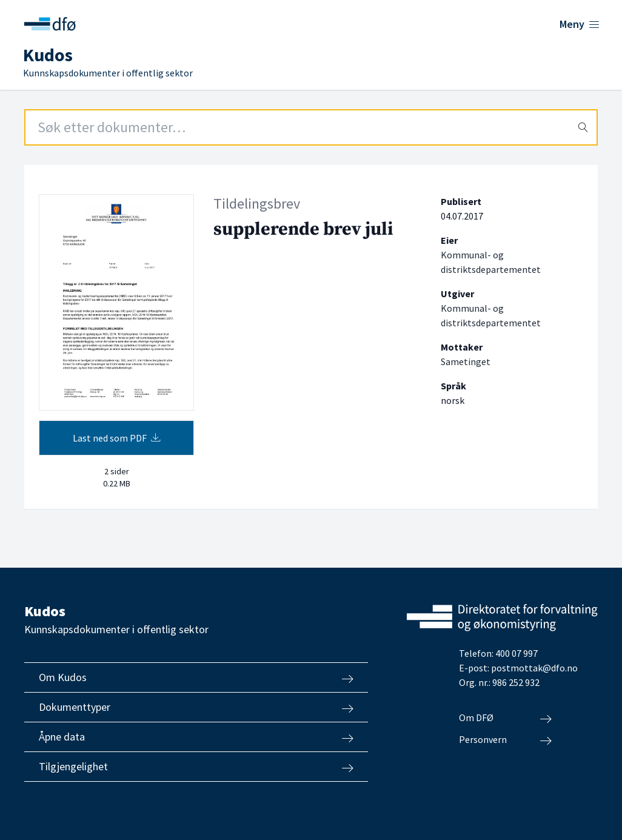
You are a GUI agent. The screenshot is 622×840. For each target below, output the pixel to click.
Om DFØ (505, 718)
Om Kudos (196, 677)
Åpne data (196, 737)
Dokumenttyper (196, 707)
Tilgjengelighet (196, 767)
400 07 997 (517, 653)
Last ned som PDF (117, 438)
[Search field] (311, 127)
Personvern (505, 740)
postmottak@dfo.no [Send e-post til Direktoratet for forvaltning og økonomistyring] (534, 668)
